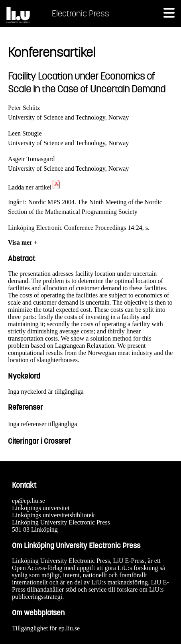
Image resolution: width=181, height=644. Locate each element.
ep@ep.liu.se (29, 501)
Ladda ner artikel (34, 187)
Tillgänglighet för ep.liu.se (46, 628)
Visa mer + (23, 242)
